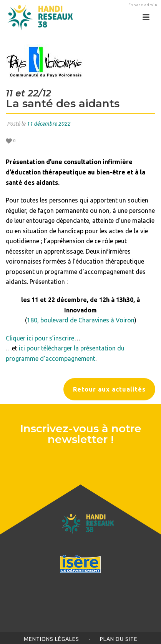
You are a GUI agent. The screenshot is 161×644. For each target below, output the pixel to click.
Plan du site (119, 639)
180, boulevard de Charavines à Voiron (81, 320)
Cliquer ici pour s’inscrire (40, 338)
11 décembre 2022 (48, 124)
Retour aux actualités (109, 389)
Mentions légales (51, 639)
